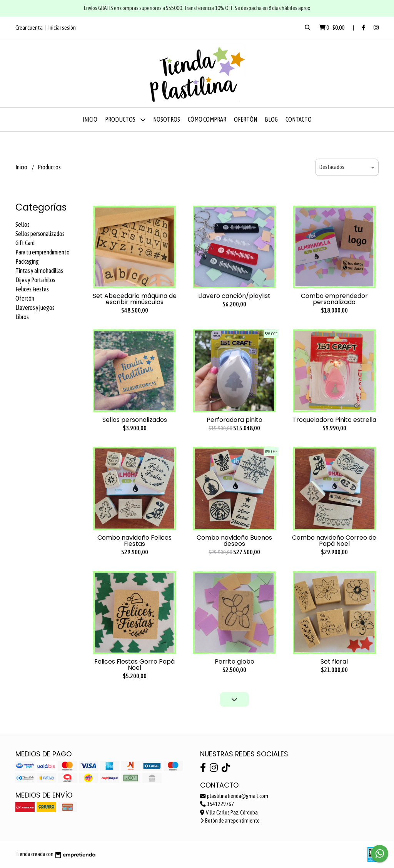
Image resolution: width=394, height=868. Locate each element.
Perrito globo (235, 661)
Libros (22, 317)
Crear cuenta (29, 28)
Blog (271, 119)
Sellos (23, 224)
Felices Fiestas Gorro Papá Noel (134, 665)
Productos (125, 120)
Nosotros (167, 119)
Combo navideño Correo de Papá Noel (334, 541)
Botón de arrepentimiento (230, 821)
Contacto (299, 119)
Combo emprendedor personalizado (334, 299)
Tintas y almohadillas (39, 271)
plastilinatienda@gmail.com (234, 796)
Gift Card (25, 243)
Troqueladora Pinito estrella (334, 420)
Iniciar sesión (62, 28)
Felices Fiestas (32, 289)
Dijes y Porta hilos (35, 280)
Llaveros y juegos (35, 308)
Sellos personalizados (40, 234)
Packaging (27, 261)
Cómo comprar (207, 119)
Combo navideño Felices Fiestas (134, 541)
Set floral (334, 661)
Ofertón (25, 298)
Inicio (90, 119)
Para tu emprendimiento (43, 252)
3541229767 (217, 804)
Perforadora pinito (235, 420)
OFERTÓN (245, 119)
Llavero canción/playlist (234, 296)
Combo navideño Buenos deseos (234, 541)
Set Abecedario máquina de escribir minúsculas (135, 299)
